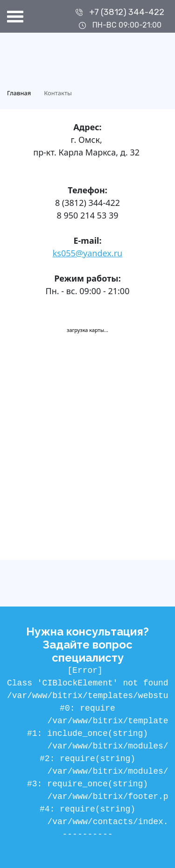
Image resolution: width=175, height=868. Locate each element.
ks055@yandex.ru (87, 253)
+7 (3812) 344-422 (127, 12)
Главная (19, 93)
